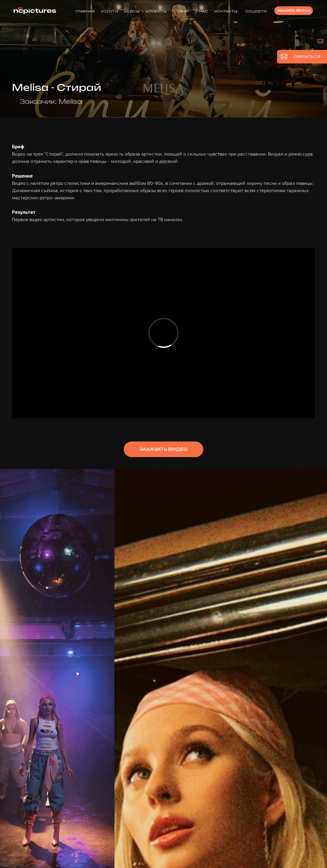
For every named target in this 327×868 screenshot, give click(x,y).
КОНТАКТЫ (226, 11)
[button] (294, 11)
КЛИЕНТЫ (156, 11)
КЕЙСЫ (132, 11)
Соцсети (256, 11)
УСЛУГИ (110, 11)
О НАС (201, 11)
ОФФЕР (181, 11)
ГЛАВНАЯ (85, 11)
